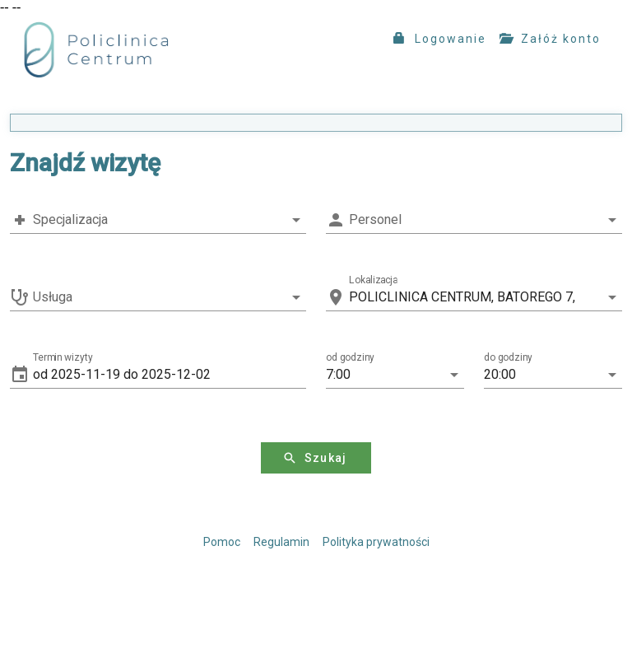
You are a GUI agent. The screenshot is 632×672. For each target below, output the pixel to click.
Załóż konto (550, 39)
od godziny (350, 357)
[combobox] (158, 220)
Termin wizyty (63, 357)
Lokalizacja (373, 280)
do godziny (508, 357)
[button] (170, 375)
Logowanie (440, 39)
